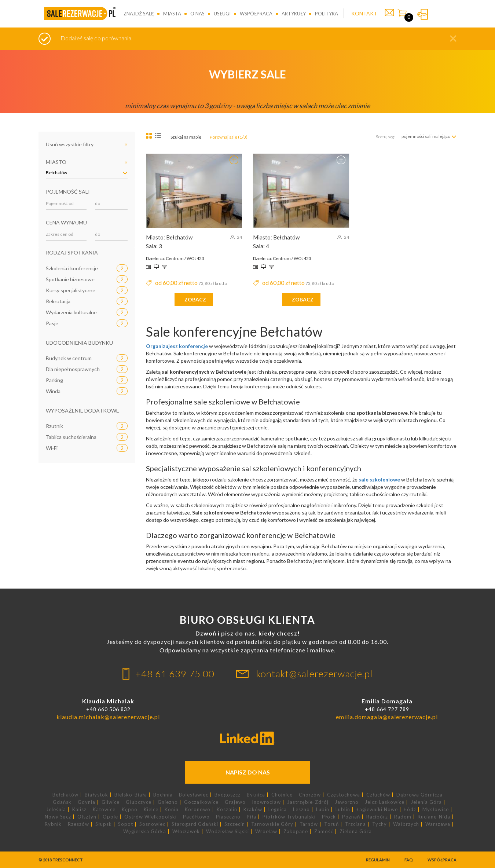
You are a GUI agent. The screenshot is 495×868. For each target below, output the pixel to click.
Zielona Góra (356, 832)
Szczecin (235, 824)
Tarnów (309, 824)
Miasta (172, 14)
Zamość (324, 832)
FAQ (409, 860)
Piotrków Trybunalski (289, 817)
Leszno (301, 810)
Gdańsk (62, 802)
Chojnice (282, 795)
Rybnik (53, 824)
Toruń (331, 824)
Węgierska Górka (145, 832)
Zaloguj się (423, 14)
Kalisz (79, 810)
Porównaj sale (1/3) (229, 137)
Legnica (278, 810)
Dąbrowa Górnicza (419, 795)
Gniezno (168, 802)
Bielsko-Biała (131, 795)
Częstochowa (344, 795)
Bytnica (256, 795)
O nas (197, 14)
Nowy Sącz (58, 817)
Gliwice (111, 802)
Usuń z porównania (234, 160)
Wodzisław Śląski (228, 832)
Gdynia (87, 802)
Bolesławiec (194, 795)
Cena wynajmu (66, 222)
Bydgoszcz (228, 795)
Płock (329, 817)
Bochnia (163, 795)
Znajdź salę (139, 14)
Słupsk (104, 824)
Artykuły (294, 14)
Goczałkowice (201, 802)
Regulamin (378, 860)
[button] (453, 39)
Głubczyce (139, 802)
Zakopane (296, 832)
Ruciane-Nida (434, 817)
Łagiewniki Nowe (377, 810)
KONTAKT (364, 13)
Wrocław (266, 832)
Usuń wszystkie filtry (70, 144)
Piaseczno (228, 817)
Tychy (379, 824)
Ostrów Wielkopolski (151, 817)
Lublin (343, 810)
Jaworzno (347, 802)
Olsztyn (87, 817)
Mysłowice (436, 810)
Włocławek (186, 832)
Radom (403, 817)
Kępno (130, 810)
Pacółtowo (196, 817)
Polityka (327, 14)
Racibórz (377, 817)
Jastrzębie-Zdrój (308, 802)
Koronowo (198, 810)
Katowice (104, 810)
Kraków (253, 810)
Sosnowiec (152, 824)
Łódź (410, 810)
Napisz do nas (248, 772)
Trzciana (355, 824)
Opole (110, 817)
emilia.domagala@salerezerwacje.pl (387, 717)
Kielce (151, 810)
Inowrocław (266, 802)
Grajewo (235, 802)
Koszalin (227, 810)
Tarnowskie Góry (272, 824)
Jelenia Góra (426, 802)
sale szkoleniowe (379, 479)
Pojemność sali (68, 192)
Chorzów (310, 795)
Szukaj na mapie (186, 137)
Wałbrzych (406, 824)
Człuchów (378, 795)
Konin (172, 810)
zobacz (195, 299)
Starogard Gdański (195, 824)
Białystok (96, 795)
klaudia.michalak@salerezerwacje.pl (108, 717)
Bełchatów (65, 795)
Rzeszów (78, 824)
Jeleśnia (56, 810)
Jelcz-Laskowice (385, 802)
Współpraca (256, 14)
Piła (252, 817)
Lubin (323, 810)
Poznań (351, 817)
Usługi (222, 14)
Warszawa (438, 824)
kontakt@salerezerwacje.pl (315, 674)
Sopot (126, 824)
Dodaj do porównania (341, 160)
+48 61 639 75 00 (175, 674)
